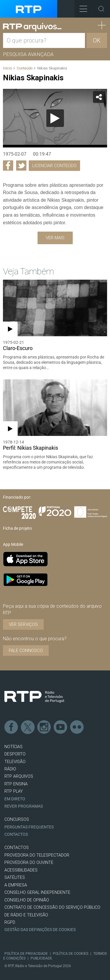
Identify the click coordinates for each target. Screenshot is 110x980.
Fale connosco (26, 650)
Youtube (61, 727)
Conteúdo (25, 68)
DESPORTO (15, 754)
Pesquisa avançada (28, 54)
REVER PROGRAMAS (24, 806)
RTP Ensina (16, 784)
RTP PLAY (14, 791)
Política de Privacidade (26, 954)
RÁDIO (10, 769)
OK (97, 40)
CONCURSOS (17, 820)
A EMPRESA (16, 885)
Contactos (16, 834)
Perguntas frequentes (29, 827)
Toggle (101, 9)
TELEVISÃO (15, 762)
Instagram (44, 727)
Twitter (28, 727)
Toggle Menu (81, 7)
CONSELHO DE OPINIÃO (27, 900)
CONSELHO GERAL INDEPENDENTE (37, 892)
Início (7, 68)
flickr (77, 727)
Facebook (11, 727)
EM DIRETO (15, 799)
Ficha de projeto (17, 528)
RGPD (10, 922)
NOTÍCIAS (13, 747)
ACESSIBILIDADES (21, 870)
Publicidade (41, 958)
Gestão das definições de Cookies (40, 930)
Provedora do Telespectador (37, 855)
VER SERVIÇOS (23, 624)
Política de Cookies (71, 954)
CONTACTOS (17, 848)
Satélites (15, 878)
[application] (55, 118)
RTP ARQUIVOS (19, 776)
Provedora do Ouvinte (29, 863)
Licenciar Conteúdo (54, 166)
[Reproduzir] (55, 118)
